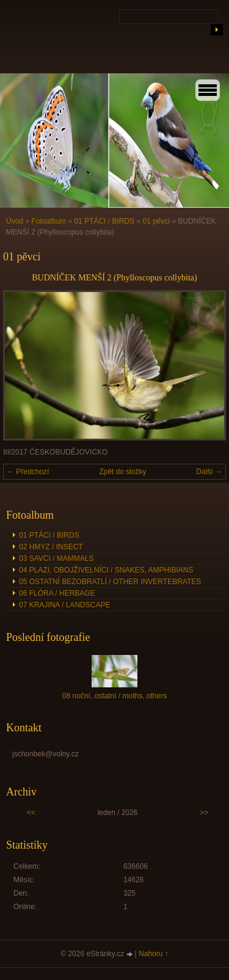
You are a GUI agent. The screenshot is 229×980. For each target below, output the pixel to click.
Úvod (15, 221)
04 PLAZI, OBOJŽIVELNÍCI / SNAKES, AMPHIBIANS (106, 570)
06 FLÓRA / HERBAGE (57, 593)
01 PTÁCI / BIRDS (104, 221)
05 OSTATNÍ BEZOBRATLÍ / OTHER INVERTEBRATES (110, 582)
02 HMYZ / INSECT (51, 547)
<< (31, 813)
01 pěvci (156, 221)
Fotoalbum (49, 221)
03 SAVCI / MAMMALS (56, 558)
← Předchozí (28, 472)
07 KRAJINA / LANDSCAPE (64, 605)
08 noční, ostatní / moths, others (114, 696)
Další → (209, 472)
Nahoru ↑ (154, 954)
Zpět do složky (122, 472)
